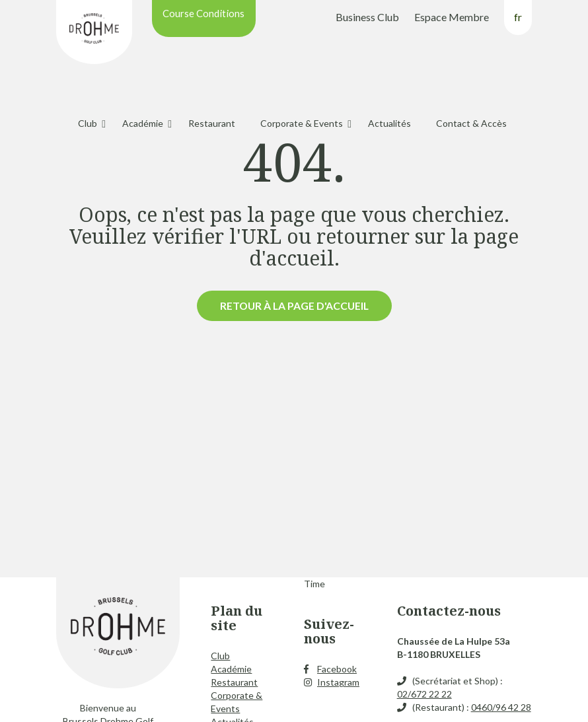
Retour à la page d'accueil (294, 306)
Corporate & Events (302, 123)
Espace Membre (452, 17)
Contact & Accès (471, 123)
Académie (143, 123)
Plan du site (237, 618)
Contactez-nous (449, 611)
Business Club (367, 17)
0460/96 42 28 (501, 707)
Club (88, 123)
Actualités (389, 123)
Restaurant (212, 123)
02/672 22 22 (424, 694)
